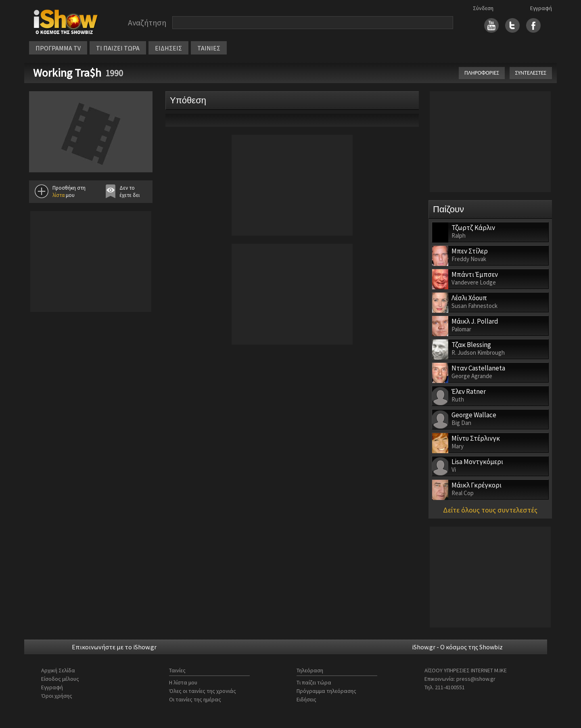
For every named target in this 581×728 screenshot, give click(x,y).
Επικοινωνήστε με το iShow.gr (114, 647)
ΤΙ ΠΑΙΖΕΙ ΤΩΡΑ (118, 48)
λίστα (59, 195)
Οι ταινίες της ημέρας (195, 699)
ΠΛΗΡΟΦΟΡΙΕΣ (482, 73)
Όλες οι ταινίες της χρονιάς (203, 691)
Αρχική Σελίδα (58, 670)
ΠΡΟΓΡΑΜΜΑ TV (58, 48)
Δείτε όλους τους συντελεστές (490, 510)
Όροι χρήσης (57, 696)
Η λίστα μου (183, 682)
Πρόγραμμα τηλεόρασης (326, 691)
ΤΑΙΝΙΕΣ (209, 48)
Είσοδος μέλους (60, 679)
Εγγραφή (541, 8)
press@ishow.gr (476, 679)
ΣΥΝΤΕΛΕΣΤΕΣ (531, 73)
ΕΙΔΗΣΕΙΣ (168, 48)
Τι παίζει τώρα (314, 682)
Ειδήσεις (306, 699)
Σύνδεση (483, 8)
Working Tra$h (67, 73)
